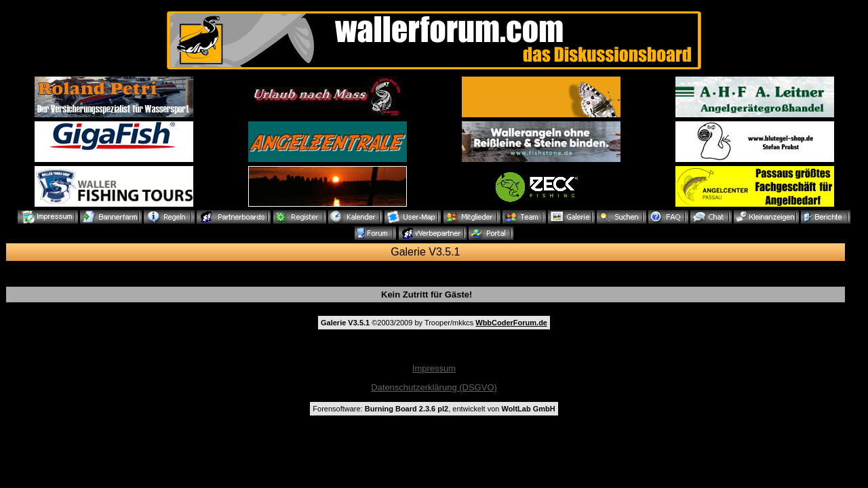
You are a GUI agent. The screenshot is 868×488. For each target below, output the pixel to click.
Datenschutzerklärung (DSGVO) (434, 387)
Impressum (434, 368)
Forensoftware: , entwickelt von (434, 409)
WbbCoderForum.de (511, 323)
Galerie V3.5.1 (425, 252)
